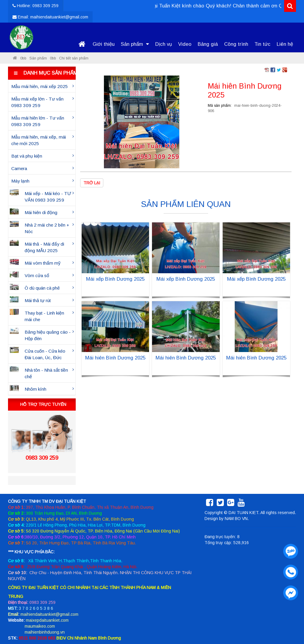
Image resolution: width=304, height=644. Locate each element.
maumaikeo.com (40, 626)
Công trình (236, 44)
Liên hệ (285, 44)
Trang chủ (82, 44)
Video (185, 44)
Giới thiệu (104, 44)
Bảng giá (208, 44)
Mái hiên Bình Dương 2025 (115, 358)
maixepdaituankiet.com (47, 620)
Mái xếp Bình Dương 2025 (115, 279)
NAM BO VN (236, 519)
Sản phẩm (135, 44)
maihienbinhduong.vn (45, 632)
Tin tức (262, 44)
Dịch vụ (164, 44)
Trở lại (92, 183)
